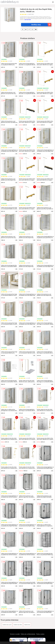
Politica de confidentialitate (28, 634)
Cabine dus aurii (7, 625)
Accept (33, 643)
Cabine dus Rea (18, 625)
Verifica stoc (41, 25)
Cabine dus (27, 625)
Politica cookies (40, 634)
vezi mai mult (28, 20)
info (16, 67)
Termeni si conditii (15, 634)
